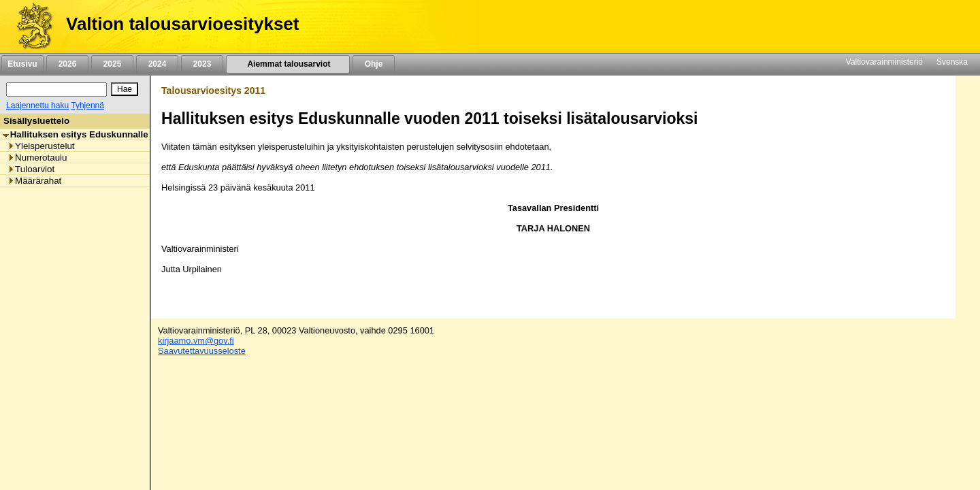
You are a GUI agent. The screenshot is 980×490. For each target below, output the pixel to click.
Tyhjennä (87, 105)
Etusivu (22, 64)
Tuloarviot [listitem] (31, 169)
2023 (202, 64)
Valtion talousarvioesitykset (182, 24)
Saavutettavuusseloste (202, 351)
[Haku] (56, 89)
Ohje (374, 64)
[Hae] (125, 89)
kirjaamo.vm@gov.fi (196, 341)
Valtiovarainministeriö (884, 62)
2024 (157, 64)
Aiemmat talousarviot (288, 64)
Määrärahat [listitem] (34, 181)
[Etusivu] (30, 27)
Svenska (952, 62)
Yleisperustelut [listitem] (41, 146)
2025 (112, 64)
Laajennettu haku (37, 105)
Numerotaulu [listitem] (37, 158)
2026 (67, 64)
